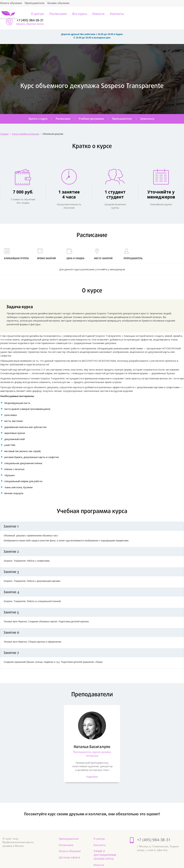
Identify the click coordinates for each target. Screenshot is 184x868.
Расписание (57, 14)
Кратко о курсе (37, 112)
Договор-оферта (69, 850)
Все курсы (79, 14)
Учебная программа (91, 112)
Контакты (116, 14)
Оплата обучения (11, 3)
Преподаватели (35, 3)
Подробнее (92, 770)
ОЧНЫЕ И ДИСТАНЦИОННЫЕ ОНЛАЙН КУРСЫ (105, 848)
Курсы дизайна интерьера (26, 127)
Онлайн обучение (58, 3)
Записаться (148, 112)
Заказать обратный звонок (168, 17)
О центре (37, 14)
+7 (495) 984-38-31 (168, 13)
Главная (4, 127)
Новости (98, 14)
